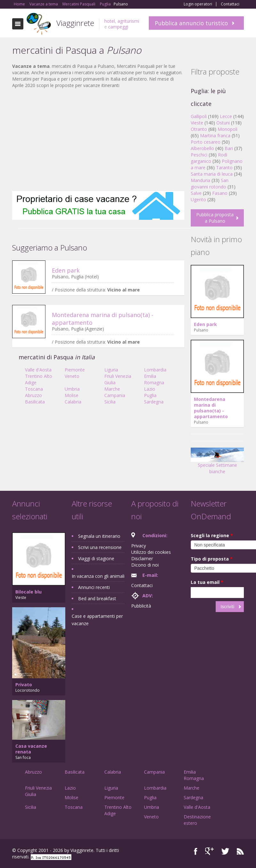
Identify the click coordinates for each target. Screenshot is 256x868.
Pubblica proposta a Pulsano (215, 218)
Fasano (220, 193)
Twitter (225, 851)
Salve (196, 193)
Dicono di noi (145, 565)
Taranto (224, 167)
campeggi (118, 27)
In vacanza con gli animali (98, 576)
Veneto (72, 376)
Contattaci (230, 4)
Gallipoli (199, 116)
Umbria (72, 389)
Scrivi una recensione (100, 547)
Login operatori (198, 4)
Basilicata (35, 402)
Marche (112, 389)
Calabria (73, 402)
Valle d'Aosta (38, 370)
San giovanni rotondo (210, 183)
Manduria (200, 180)
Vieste (197, 123)
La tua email (207, 582)
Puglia (150, 395)
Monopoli (228, 129)
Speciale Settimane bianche (217, 463)
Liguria (111, 370)
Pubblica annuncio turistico (191, 23)
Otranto (199, 129)
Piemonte (75, 370)
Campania (115, 395)
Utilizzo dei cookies (151, 552)
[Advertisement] (98, 140)
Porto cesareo (206, 142)
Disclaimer (142, 558)
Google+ (209, 851)
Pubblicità (141, 606)
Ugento (198, 199)
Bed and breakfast (97, 598)
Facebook (196, 851)
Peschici (199, 155)
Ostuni (223, 123)
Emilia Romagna (154, 379)
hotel (110, 21)
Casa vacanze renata (31, 749)
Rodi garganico (209, 158)
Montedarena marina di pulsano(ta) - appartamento (211, 408)
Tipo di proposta (212, 559)
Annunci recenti (94, 587)
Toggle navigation (18, 24)
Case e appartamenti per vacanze (97, 620)
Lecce (226, 116)
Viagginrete (75, 23)
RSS (240, 851)
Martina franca (215, 135)
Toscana (34, 389)
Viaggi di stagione (96, 558)
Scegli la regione (212, 535)
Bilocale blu (28, 592)
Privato (24, 685)
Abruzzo (33, 395)
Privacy (139, 546)
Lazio (150, 389)
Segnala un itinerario (99, 536)
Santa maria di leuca (212, 174)
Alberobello (202, 148)
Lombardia (155, 370)
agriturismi (128, 21)
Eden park (66, 270)
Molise (72, 395)
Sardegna (154, 402)
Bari (229, 148)
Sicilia (110, 402)
